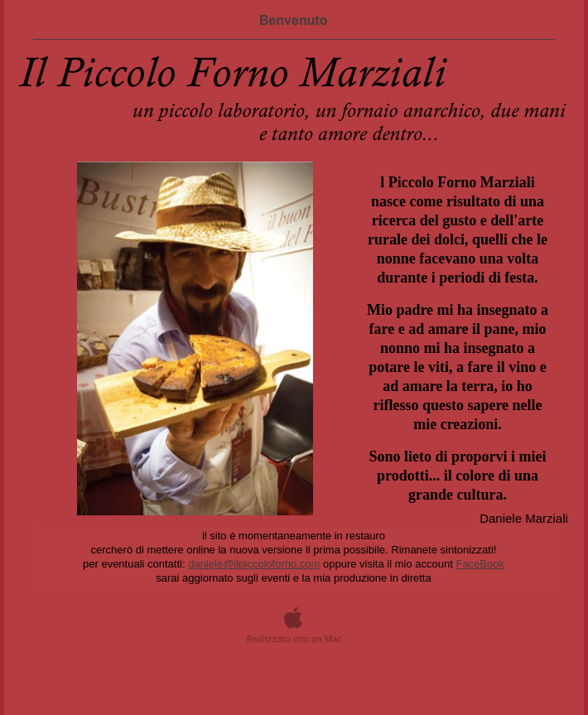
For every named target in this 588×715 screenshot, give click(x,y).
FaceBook (480, 564)
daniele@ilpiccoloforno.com (254, 564)
